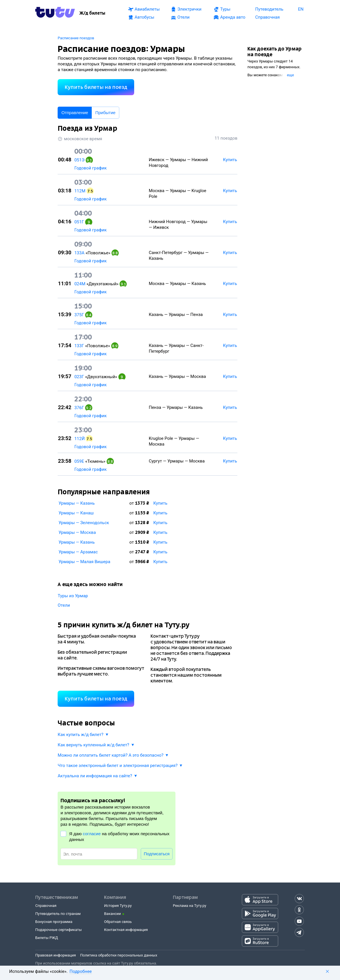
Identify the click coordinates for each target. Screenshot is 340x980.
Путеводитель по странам (58, 914)
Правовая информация (56, 955)
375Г (79, 315)
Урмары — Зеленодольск (84, 523)
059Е (79, 461)
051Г (79, 222)
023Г (79, 377)
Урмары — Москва (77, 532)
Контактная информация (126, 930)
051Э (79, 160)
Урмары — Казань (77, 503)
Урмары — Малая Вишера (84, 562)
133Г (79, 346)
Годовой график (90, 168)
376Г (79, 408)
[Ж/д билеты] (92, 13)
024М (80, 284)
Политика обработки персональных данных (119, 955)
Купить (160, 503)
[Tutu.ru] (55, 13)
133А (79, 253)
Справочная (46, 906)
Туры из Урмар (73, 596)
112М (80, 191)
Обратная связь (118, 922)
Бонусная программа (54, 922)
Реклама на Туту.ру (189, 906)
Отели (64, 605)
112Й (79, 439)
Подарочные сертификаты (58, 930)
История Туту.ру (118, 906)
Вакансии (113, 914)
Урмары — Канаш (76, 513)
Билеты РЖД (47, 938)
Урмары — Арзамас (78, 552)
